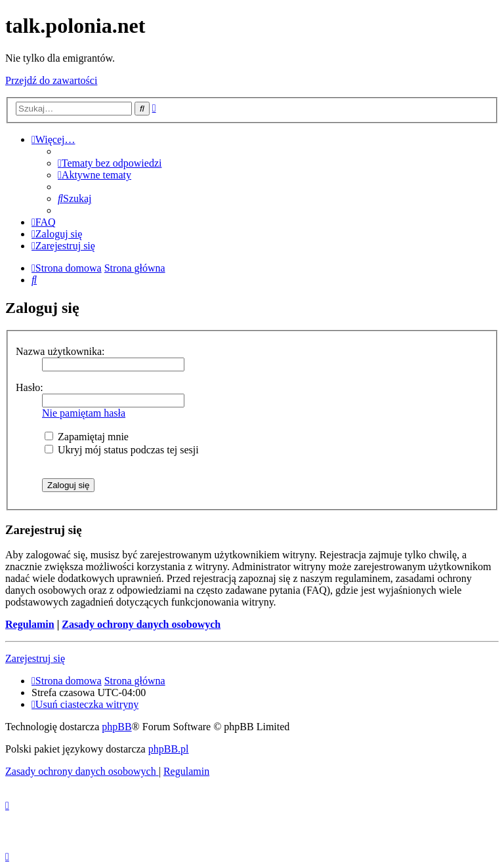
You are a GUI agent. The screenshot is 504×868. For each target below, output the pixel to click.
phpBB (116, 727)
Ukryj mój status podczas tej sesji (122, 450)
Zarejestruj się (35, 658)
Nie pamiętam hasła (84, 413)
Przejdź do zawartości (51, 80)
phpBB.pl (169, 749)
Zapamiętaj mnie (87, 437)
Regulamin (30, 624)
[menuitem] (110, 163)
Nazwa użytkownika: (60, 351)
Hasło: (30, 387)
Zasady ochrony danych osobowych (141, 624)
